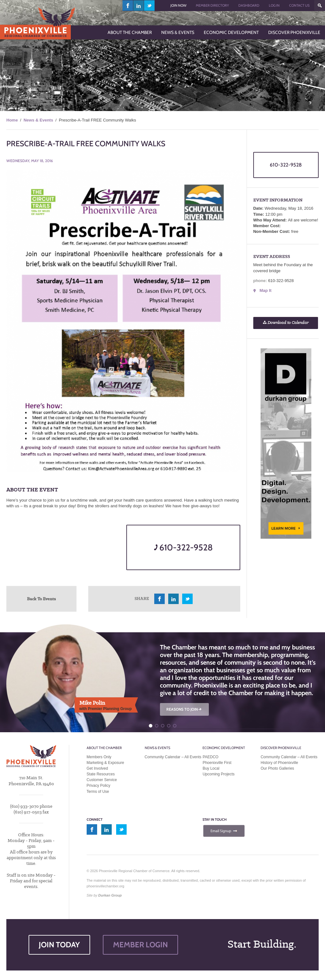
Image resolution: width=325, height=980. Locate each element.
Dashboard (249, 5)
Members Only (99, 757)
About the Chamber (104, 748)
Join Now (178, 5)
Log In (274, 5)
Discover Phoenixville (281, 748)
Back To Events (41, 599)
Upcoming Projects (219, 774)
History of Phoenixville (279, 763)
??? (320, 6)
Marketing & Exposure (105, 763)
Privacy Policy (99, 786)
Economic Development (224, 748)
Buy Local (211, 768)
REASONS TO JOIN (184, 709)
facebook (128, 6)
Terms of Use (98, 792)
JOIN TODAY (59, 945)
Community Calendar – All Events (173, 757)
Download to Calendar (286, 323)
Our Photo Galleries (277, 768)
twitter (149, 6)
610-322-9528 (183, 547)
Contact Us (299, 5)
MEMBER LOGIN (140, 945)
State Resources (101, 774)
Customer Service (102, 780)
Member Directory (212, 5)
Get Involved (97, 768)
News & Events (38, 120)
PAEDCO (210, 757)
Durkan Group (110, 895)
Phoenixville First (217, 763)
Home (12, 120)
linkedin (139, 6)
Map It (266, 290)
